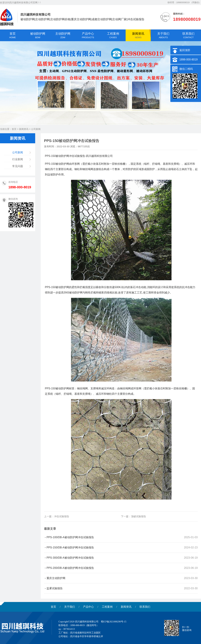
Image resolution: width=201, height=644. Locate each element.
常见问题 (18, 166)
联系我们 (145, 607)
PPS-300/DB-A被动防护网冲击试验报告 (70, 558)
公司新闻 (36, 129)
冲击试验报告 (62, 516)
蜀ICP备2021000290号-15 (114, 622)
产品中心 (88, 607)
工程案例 (107, 607)
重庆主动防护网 (56, 578)
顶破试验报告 (139, 516)
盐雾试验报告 (55, 588)
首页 (14, 129)
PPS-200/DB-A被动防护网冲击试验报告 (70, 568)
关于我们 (70, 607)
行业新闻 (18, 159)
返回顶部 (185, 50)
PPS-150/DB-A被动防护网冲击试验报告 (70, 547)
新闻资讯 (24, 129)
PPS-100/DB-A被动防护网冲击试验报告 (70, 537)
